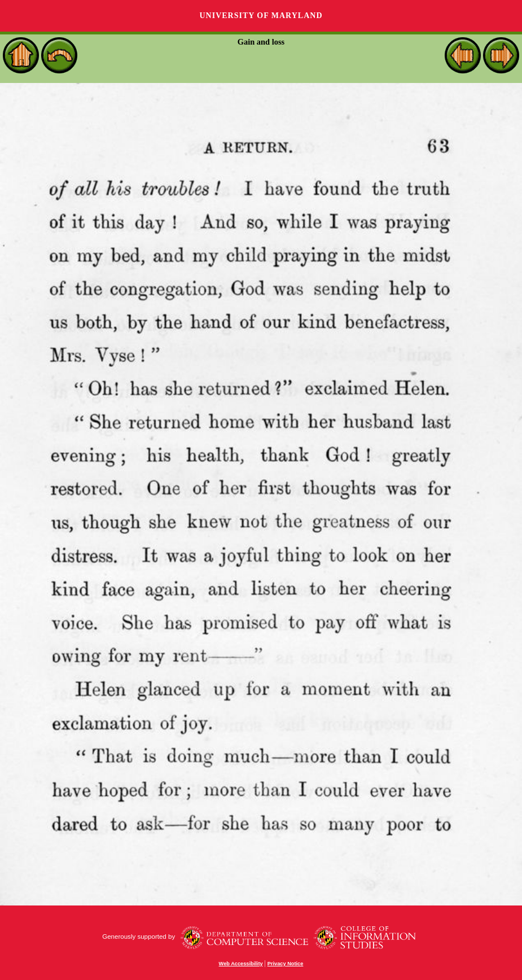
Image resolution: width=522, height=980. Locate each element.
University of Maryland (261, 16)
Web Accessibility (241, 964)
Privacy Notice (286, 964)
